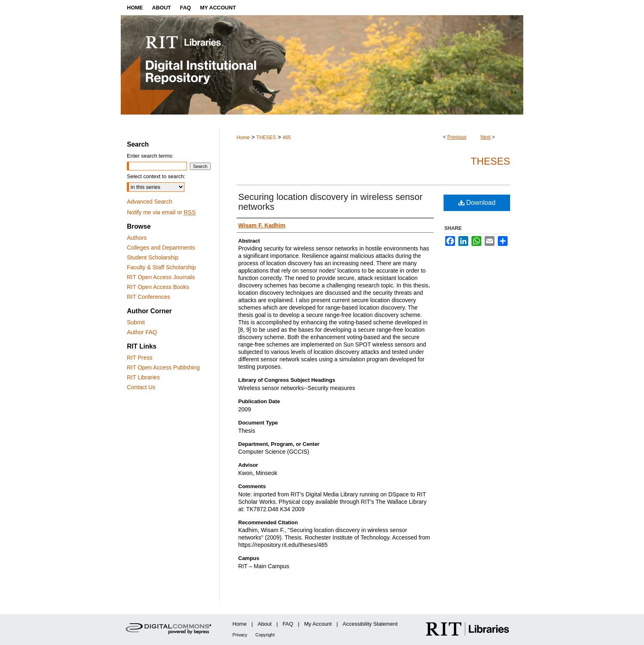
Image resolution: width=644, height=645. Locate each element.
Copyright (265, 635)
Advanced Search (150, 202)
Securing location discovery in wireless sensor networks (330, 202)
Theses (490, 161)
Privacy (240, 635)
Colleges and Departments (161, 248)
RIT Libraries (143, 377)
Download (477, 203)
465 (287, 138)
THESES (266, 138)
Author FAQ (142, 332)
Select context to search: (156, 176)
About (264, 624)
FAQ (288, 624)
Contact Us (141, 387)
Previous (457, 137)
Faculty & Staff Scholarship (161, 267)
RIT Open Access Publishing (163, 367)
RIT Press (140, 358)
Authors (137, 238)
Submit (136, 322)
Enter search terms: (150, 156)
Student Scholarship (153, 257)
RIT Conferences (149, 297)
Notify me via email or (161, 212)
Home (243, 138)
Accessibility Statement (370, 624)
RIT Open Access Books (158, 287)
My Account (318, 624)
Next (486, 137)
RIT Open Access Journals (161, 277)
